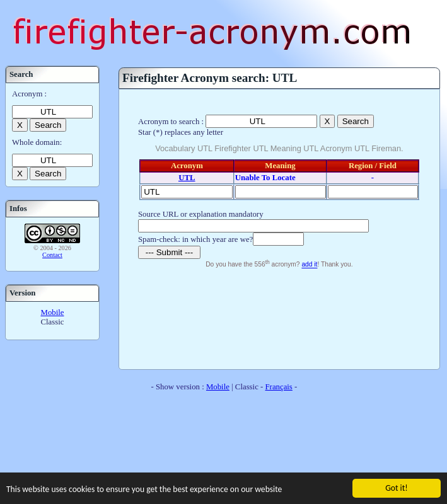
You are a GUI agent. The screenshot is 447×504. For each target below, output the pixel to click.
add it (309, 265)
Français (279, 387)
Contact (52, 255)
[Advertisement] (279, 317)
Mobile (53, 312)
